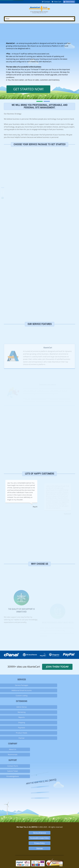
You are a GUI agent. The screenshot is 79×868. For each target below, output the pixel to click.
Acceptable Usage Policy (39, 838)
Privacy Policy (39, 843)
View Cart (58, 2)
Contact (47, 2)
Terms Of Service (40, 833)
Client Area (70, 2)
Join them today (57, 667)
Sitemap (39, 848)
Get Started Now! (28, 89)
